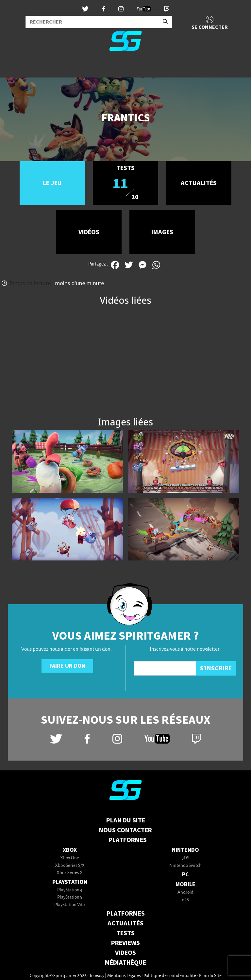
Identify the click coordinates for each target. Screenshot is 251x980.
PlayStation (70, 882)
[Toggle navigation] (13, 67)
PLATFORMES (126, 914)
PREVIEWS (125, 943)
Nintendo (185, 850)
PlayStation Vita (70, 905)
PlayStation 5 (70, 897)
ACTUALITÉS (125, 923)
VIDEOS (125, 953)
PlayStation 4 (70, 890)
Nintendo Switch (185, 866)
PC (185, 875)
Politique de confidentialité (170, 976)
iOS (185, 900)
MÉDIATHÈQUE (125, 963)
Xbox (70, 850)
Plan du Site (126, 820)
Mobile (185, 884)
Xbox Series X (70, 873)
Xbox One (70, 858)
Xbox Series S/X (70, 866)
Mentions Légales (124, 976)
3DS (185, 858)
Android (185, 893)
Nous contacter (125, 830)
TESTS (125, 933)
